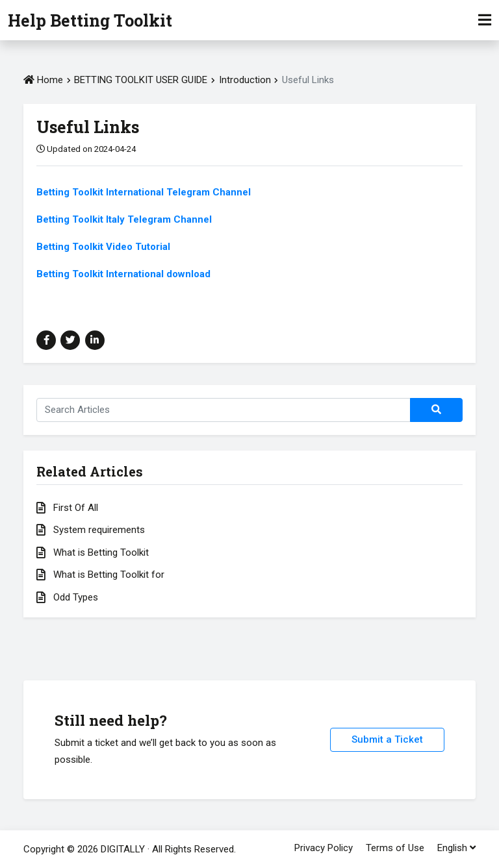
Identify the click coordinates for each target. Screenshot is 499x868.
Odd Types (67, 597)
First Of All (67, 508)
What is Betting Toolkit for (100, 575)
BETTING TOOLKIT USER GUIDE (141, 80)
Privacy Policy (324, 848)
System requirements (91, 530)
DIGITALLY (123, 849)
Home (43, 80)
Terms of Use (395, 848)
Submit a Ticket (387, 739)
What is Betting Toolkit (93, 552)
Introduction (246, 80)
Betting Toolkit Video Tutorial (103, 247)
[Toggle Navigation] (485, 20)
